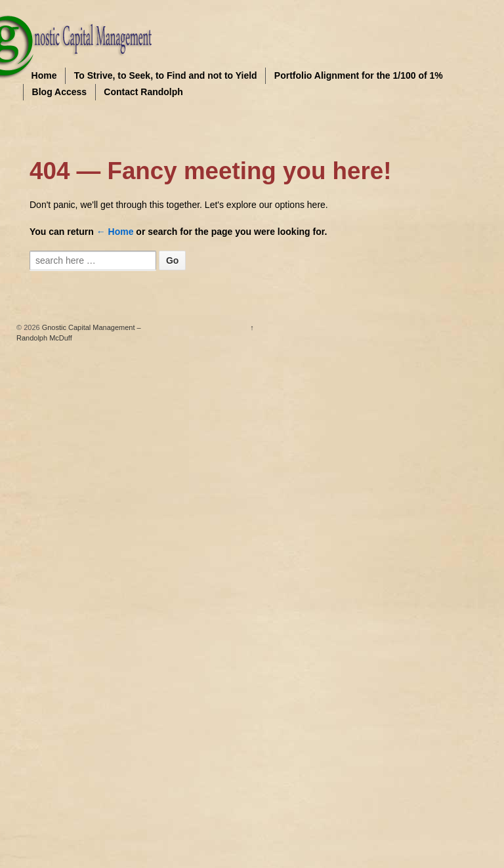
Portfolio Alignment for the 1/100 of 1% (359, 75)
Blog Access (60, 92)
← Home (115, 232)
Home (44, 75)
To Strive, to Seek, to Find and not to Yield (166, 75)
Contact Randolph (143, 92)
